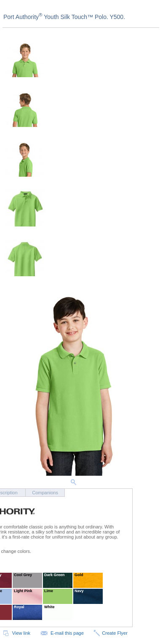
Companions (45, 493)
